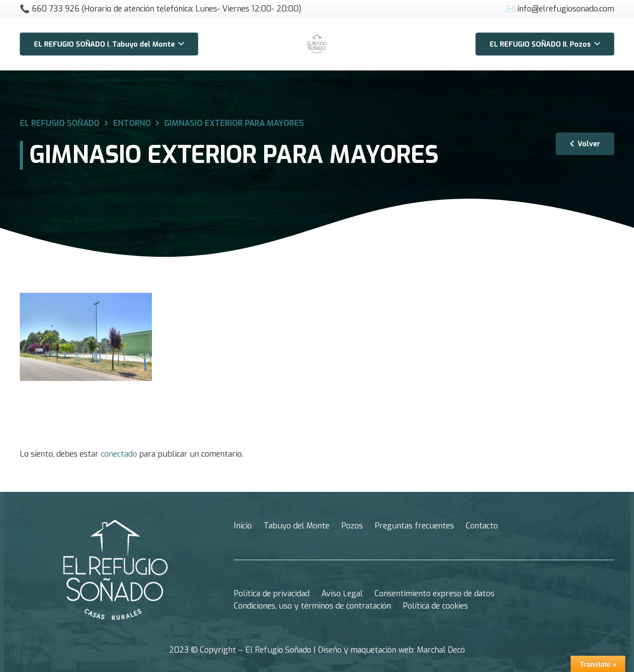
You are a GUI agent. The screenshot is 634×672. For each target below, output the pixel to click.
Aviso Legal (342, 594)
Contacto (482, 526)
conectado (119, 454)
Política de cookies (435, 606)
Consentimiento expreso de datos (435, 594)
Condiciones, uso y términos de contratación (312, 606)
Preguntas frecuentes (414, 526)
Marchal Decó (441, 650)
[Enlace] (317, 44)
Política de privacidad (272, 594)
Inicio (243, 526)
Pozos (352, 526)
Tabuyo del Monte (297, 526)
